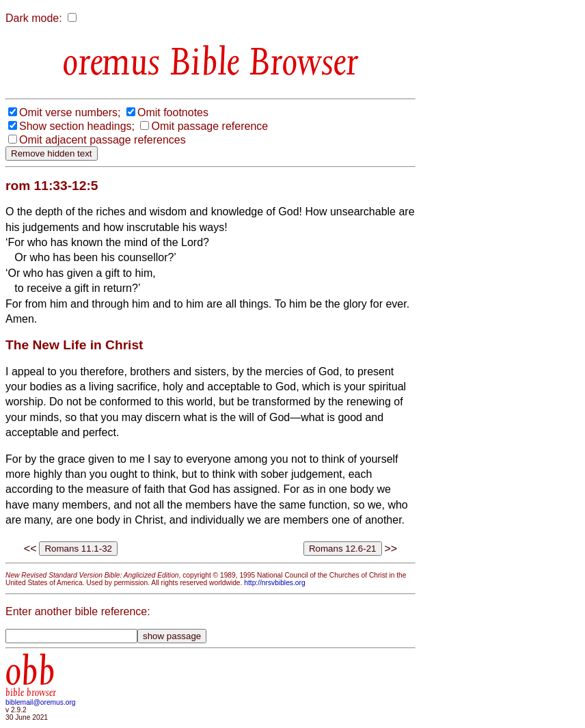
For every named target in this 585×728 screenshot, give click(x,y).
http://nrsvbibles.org (274, 583)
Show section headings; (77, 126)
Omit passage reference (209, 126)
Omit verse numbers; (70, 112)
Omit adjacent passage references (103, 140)
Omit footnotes (173, 112)
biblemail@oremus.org (41, 702)
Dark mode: (34, 18)
